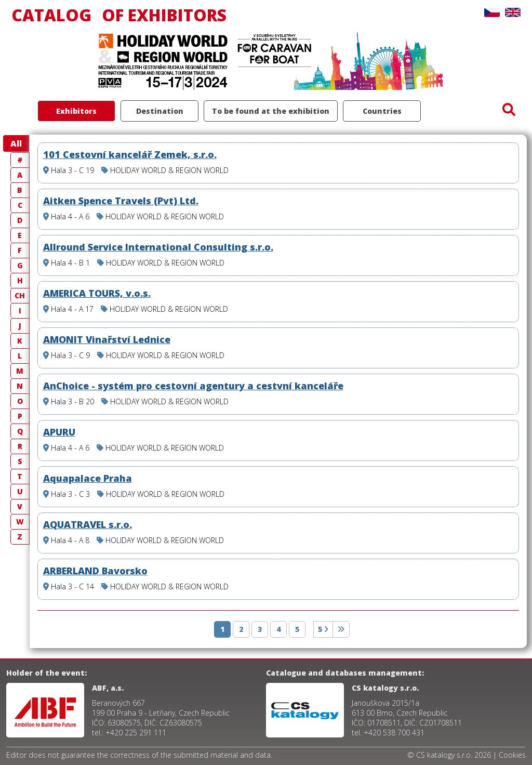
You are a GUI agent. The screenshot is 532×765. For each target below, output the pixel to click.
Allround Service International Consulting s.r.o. (158, 247)
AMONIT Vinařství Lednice (107, 339)
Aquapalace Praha (88, 478)
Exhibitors (76, 111)
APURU (59, 432)
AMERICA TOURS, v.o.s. (97, 293)
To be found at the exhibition (271, 111)
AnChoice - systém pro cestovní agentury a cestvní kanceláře (193, 386)
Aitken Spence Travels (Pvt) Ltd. (121, 201)
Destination (160, 111)
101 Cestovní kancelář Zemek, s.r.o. (130, 154)
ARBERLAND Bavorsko (95, 571)
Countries (382, 111)
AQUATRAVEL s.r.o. (88, 524)
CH (20, 295)
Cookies (512, 755)
